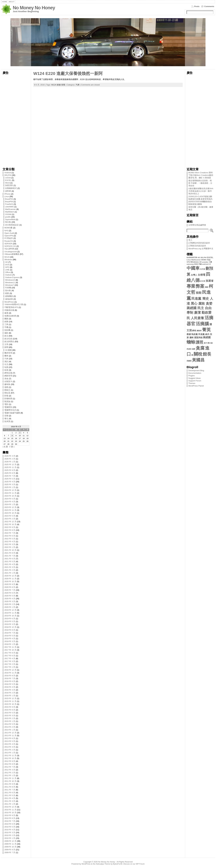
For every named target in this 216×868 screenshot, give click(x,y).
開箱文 (7, 390)
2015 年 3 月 (10, 716)
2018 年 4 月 (10, 639)
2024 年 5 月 (10, 499)
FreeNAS (9, 204)
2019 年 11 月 (10, 613)
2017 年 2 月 (10, 664)
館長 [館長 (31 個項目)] (207, 354)
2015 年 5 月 (10, 713)
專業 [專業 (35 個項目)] (191, 286)
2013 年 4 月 (10, 744)
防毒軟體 (8, 399)
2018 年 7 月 (10, 633)
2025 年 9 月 (10, 470)
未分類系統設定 (12, 225)
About (12, 2)
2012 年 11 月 (10, 755)
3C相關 (8, 350)
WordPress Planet (196, 386)
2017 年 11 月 (10, 647)
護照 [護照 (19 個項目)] (199, 342)
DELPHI (8, 175)
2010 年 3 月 (10, 832)
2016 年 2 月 (10, 693)
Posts (197, 6)
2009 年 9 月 (10, 850)
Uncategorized (11, 252)
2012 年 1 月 (10, 775)
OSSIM (8, 214)
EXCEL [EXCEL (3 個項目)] (210, 257)
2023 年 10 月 (10, 513)
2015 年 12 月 (10, 698)
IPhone (7, 194)
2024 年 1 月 (10, 504)
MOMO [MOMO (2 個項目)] (204, 260)
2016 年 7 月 (10, 678)
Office (8, 272)
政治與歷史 (9, 342)
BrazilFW (9, 199)
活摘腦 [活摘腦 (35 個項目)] (202, 324)
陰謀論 (7, 401)
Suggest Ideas (195, 378)
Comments (209, 6)
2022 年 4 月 (10, 542)
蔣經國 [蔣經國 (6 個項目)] (207, 337)
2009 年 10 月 (10, 847)
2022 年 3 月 (10, 544)
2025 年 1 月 (10, 487)
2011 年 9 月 (10, 784)
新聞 (6, 347)
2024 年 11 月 (10, 493)
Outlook (8, 275)
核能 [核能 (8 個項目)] (199, 293)
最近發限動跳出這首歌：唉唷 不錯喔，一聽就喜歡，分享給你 (200, 183)
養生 (6, 419)
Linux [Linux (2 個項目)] (189, 260)
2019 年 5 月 (10, 621)
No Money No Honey (34, 8)
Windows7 (10, 285)
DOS (7, 265)
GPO (7, 267)
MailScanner (10, 209)
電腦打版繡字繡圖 (12, 413)
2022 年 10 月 (10, 524)
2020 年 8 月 (10, 587)
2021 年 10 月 (10, 550)
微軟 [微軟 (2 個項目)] (207, 287)
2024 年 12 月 (10, 490)
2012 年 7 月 (10, 767)
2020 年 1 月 (10, 607)
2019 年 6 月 (10, 619)
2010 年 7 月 (10, 821)
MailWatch (10, 212)
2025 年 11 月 (10, 467)
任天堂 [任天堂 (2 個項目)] (203, 269)
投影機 (7, 330)
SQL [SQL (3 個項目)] (209, 260)
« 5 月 (5, 447)
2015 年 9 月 (10, 707)
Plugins (192, 376)
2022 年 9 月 (10, 527)
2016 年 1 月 (10, 696)
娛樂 (6, 322)
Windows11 (10, 283)
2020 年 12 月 (10, 576)
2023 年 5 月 (10, 516)
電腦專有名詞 (10, 410)
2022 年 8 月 (10, 530)
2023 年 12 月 (10, 507)
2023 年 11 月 (10, 510)
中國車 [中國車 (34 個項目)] (193, 268)
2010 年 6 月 (10, 824)
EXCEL (8, 180)
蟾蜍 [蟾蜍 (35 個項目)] (191, 342)
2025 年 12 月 (10, 464)
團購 (6, 319)
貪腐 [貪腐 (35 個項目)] (200, 348)
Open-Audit (9, 233)
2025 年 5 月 (10, 479)
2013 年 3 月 (10, 747)
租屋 (6, 370)
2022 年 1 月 (10, 547)
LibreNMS (9, 207)
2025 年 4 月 (10, 482)
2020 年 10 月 (10, 581)
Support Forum (195, 381)
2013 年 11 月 (10, 735)
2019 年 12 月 (10, 610)
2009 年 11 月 (10, 844)
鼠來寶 (7, 421)
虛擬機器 (9, 296)
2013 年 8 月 (10, 738)
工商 (6, 324)
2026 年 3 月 (10, 456)
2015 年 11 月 (10, 701)
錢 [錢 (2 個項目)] (192, 355)
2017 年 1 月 (10, 667)
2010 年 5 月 (10, 827)
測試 (6, 361)
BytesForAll (118, 864)
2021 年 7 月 (10, 556)
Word (7, 183)
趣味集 (7, 384)
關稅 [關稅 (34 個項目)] (198, 354)
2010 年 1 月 (10, 838)
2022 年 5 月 (10, 539)
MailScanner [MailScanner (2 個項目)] (196, 260)
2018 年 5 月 (10, 636)
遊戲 (6, 387)
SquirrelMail (10, 219)
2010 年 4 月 (10, 830)
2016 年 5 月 (10, 684)
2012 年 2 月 (10, 773)
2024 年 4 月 (10, 502)
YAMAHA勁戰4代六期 (14, 304)
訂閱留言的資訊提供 (197, 246)
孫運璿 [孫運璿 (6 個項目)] (209, 281)
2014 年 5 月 (10, 724)
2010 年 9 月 (10, 815)
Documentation (195, 373)
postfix (8, 217)
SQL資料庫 (9, 249)
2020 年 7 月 (10, 590)
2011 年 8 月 (10, 787)
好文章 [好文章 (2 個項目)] (203, 281)
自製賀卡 (8, 381)
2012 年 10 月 (10, 758)
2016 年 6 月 (10, 681)
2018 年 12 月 (10, 627)
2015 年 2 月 (10, 718)
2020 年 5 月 (10, 596)
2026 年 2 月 (10, 459)
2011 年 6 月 (10, 793)
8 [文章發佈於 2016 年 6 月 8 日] (12, 436)
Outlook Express (12, 277)
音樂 (6, 416)
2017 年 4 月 (10, 658)
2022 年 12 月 (10, 522)
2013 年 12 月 (10, 733)
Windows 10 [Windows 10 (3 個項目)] (196, 262)
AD (6, 262)
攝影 (6, 333)
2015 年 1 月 (10, 721)
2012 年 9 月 (10, 761)
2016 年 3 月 (10, 690)
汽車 (6, 359)
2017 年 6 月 (10, 656)
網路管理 (8, 376)
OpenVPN (9, 236)
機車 (6, 356)
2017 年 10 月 (10, 650)
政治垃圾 (8, 339)
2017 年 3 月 (10, 661)
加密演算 (9, 185)
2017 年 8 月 (10, 653)
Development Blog (196, 370)
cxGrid (8, 178)
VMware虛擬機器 (12, 254)
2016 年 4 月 (10, 687)
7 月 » (12, 447)
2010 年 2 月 (10, 835)
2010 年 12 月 (10, 807)
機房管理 (8, 353)
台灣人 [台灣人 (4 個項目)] (194, 275)
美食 (6, 379)
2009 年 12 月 (10, 841)
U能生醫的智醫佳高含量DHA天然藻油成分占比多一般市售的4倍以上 (201, 191)
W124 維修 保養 (58, 85)
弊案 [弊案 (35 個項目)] (200, 286)
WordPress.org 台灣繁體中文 (201, 249)
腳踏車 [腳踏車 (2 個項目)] (199, 331)
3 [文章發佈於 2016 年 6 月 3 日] (20, 433)
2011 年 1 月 (10, 804)
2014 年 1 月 (10, 730)
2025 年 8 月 (10, 473)
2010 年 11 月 (10, 810)
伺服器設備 (9, 310)
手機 (6, 327)
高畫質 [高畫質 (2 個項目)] (189, 361)
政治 (6, 336)
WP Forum (140, 864)
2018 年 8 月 (10, 630)
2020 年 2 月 (10, 604)
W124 (7, 257)
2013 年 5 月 (10, 741)
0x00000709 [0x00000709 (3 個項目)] (192, 257)
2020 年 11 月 (10, 579)
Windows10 (10, 280)
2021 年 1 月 (10, 573)
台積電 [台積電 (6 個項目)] (202, 275)
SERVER (8, 244)
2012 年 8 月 (10, 764)
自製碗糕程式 (11, 188)
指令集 (8, 222)
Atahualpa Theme (103, 864)
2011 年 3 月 (10, 801)
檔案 (7, 293)
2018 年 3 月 (10, 641)
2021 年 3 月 (10, 567)
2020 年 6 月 (10, 593)
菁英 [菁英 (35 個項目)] (206, 330)
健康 (6, 313)
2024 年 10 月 (10, 496)
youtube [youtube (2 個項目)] (205, 262)
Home (5, 2)
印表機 (8, 288)
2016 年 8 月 (10, 676)
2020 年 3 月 (10, 601)
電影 (6, 404)
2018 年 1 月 (10, 644)
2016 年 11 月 (10, 673)
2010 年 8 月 (10, 818)
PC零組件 (9, 238)
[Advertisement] (16, 120)
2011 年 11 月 (10, 778)
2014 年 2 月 (10, 727)
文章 (6, 344)
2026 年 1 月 (10, 462)
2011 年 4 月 (10, 798)
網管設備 (8, 373)
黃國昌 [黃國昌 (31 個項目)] (198, 360)
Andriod (8, 173)
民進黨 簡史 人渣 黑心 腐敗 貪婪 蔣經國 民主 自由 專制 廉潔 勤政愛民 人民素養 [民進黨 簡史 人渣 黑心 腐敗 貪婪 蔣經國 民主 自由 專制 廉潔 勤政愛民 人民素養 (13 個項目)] (200, 308)
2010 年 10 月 (10, 813)
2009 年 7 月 (10, 852)
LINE (7, 270)
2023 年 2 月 (10, 519)
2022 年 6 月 (10, 536)
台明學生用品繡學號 (197, 225)
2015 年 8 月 (10, 710)
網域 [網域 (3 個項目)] (194, 331)
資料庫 (8, 191)
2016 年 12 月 (10, 670)
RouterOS (9, 241)
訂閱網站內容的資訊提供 (199, 243)
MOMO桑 (8, 228)
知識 (6, 367)
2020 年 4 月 (10, 599)
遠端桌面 (9, 299)
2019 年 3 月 (10, 624)
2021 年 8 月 (10, 553)
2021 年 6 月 (10, 559)
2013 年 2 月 (10, 750)
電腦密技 (8, 407)
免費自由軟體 (10, 316)
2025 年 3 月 (10, 484)
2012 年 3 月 (10, 770)
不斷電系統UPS (11, 307)
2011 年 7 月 (10, 790)
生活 (6, 364)
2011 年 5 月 (10, 795)
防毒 (6, 396)
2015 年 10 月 (10, 704)
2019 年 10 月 (10, 616)
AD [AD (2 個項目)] (199, 258)
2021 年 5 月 (10, 561)
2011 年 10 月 (10, 781)
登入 (190, 240)
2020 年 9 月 (10, 584)
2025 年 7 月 (10, 476)
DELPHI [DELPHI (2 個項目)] (203, 258)
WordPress (9, 302)
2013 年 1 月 (10, 753)
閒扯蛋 (7, 393)
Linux (7, 196)
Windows (8, 260)
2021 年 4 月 (10, 564)
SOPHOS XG (10, 246)
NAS (6, 231)
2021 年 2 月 (10, 570)
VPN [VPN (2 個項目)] (188, 262)
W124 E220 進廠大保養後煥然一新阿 (68, 73)
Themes (192, 383)
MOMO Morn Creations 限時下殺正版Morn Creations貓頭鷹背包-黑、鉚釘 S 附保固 (201, 175)
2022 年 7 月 (10, 533)
